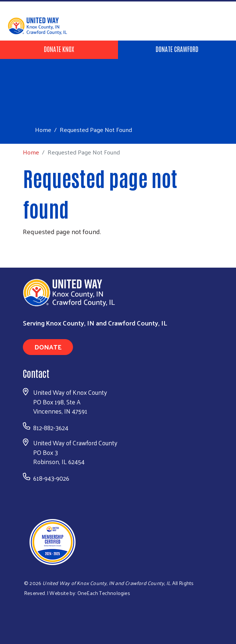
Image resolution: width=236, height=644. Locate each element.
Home (43, 130)
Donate (48, 347)
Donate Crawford (177, 49)
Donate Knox (59, 49)
